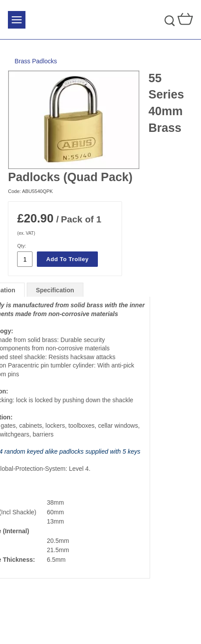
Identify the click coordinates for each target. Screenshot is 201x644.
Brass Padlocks (36, 61)
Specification (55, 290)
